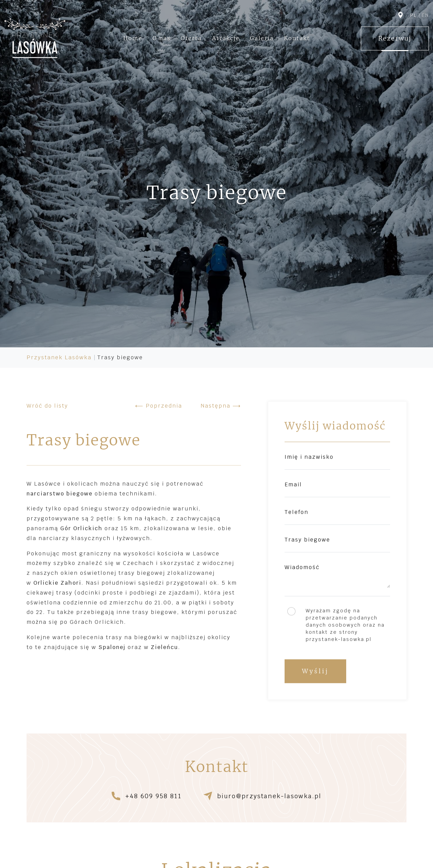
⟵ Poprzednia (159, 406)
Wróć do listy (47, 406)
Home (133, 38)
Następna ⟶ (221, 406)
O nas (162, 38)
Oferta (191, 38)
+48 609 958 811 (154, 796)
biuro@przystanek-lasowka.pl (269, 796)
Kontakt (297, 38)
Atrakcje (226, 38)
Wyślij (315, 671)
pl (414, 15)
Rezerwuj (395, 38)
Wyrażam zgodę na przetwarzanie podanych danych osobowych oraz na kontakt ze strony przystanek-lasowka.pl (345, 625)
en (425, 15)
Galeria (262, 38)
